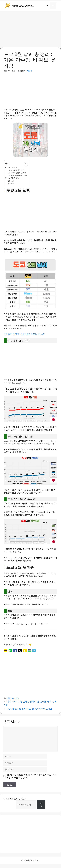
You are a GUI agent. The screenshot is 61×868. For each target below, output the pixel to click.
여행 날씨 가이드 (23, 6)
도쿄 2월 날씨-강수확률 (19, 175)
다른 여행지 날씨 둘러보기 (15, 799)
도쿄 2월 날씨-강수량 (18, 173)
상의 (12, 181)
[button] (47, 6)
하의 (12, 184)
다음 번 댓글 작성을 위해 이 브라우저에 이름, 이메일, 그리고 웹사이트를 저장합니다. (31, 776)
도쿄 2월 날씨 (12, 167)
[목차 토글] (25, 164)
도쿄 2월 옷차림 (13, 178)
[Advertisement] (30, 28)
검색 (41, 805)
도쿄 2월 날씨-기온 (17, 170)
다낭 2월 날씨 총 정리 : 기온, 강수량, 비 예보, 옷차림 (29, 709)
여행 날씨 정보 (13, 698)
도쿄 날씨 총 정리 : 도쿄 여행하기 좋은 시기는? (24, 334)
